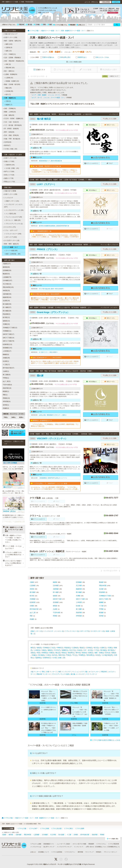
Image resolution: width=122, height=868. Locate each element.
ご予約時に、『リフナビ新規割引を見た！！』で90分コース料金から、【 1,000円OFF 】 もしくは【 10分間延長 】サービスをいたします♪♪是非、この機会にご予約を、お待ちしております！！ (55, 171)
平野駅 (101, 609)
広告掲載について (44, 852)
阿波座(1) (68, 648)
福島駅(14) (6, 321)
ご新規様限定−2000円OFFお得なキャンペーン (53, 478)
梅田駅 (55, 582)
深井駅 (101, 616)
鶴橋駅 (101, 602)
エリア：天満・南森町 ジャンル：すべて (46, 95)
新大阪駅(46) (7, 304)
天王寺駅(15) (7, 284)
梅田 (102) (8, 44)
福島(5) (39, 648)
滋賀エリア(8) (8, 178)
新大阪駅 (33, 592)
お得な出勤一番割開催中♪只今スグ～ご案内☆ (53, 415)
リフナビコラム (101, 844)
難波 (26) (8, 88)
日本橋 (37, 25)
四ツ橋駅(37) (7, 307)
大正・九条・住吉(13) (11, 122)
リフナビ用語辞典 (113, 844)
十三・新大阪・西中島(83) (12, 125)
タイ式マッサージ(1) (98, 631)
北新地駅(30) (7, 294)
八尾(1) (48, 655)
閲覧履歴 (72, 25)
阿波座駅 (102, 592)
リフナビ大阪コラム (60, 25)
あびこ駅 (33, 613)
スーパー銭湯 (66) (11, 251)
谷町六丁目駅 (80, 599)
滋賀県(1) (39, 658)
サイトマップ (89, 852)
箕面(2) (91, 653)
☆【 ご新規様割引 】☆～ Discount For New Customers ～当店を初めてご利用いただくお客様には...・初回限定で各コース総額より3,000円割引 (55, 236)
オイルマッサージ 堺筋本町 (98, 672)
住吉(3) (80, 650)
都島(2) (50, 650)
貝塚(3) (52, 653)
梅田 (50, 25)
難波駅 (101, 582)
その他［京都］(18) (59, 658)
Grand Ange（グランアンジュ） (50, 312)
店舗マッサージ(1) (37, 631)
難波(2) (82, 648)
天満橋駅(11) (7, 331)
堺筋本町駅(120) (8, 287)
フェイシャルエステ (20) (13, 217)
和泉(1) (64, 653)
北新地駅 (56, 589)
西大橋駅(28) (7, 311)
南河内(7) (7, 145)
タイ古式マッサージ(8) (11, 240)
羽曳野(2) (82, 655)
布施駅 (32, 619)
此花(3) (98, 655)
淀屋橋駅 (79, 582)
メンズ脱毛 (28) (10, 214)
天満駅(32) (6, 324)
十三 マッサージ (91, 674)
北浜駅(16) (6, 301)
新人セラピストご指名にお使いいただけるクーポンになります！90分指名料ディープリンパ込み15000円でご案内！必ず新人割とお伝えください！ (55, 362)
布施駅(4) (6, 408)
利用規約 (99, 852)
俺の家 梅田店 (40, 119)
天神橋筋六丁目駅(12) (10, 328)
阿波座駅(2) (7, 314)
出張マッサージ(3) (10, 158)
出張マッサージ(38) (10, 37)
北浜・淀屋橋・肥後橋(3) (12, 58)
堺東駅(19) (6, 398)
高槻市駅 (79, 613)
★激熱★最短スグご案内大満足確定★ (50, 161)
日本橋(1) (89, 648)
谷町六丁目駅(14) (8, 338)
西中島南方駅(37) (8, 368)
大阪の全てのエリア (10, 34)
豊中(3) (78, 653)
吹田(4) (84, 653)
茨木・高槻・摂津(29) (11, 135)
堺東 (44, 25)
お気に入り (81, 25)
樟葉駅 (101, 613)
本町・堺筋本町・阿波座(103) (13, 61)
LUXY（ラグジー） (43, 184)
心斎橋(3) (75, 648)
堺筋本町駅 (103, 586)
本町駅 (32, 589)
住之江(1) (73, 650)
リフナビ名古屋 (56, 828)
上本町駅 (79, 602)
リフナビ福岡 (80, 828)
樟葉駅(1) (6, 391)
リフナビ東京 (68, 828)
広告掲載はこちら (101, 847)
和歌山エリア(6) (9, 182)
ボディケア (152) (11, 237)
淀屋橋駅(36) (7, 270)
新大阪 (29, 25)
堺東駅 (55, 616)
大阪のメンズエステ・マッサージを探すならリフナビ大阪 (62, 864)
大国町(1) (103, 648)
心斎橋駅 (33, 586)
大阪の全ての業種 (9, 191)
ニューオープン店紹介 (63, 844)
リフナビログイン (70, 852)
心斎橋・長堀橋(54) (10, 74)
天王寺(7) (57, 650)
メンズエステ (8, 198)
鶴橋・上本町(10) (9, 112)
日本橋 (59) (9, 91)
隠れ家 (37, 376)
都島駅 (55, 606)
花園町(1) (65, 650)
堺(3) (39, 653)
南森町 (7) (8, 105)
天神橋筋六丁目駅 (105, 596)
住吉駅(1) (6, 361)
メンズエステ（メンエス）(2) (54, 631)
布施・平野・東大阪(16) (12, 139)
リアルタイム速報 (36, 844)
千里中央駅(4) (7, 385)
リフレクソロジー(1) (72, 631)
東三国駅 (79, 609)
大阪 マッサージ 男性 (38, 672)
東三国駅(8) (7, 375)
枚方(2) (55, 655)
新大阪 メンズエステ (78, 674)
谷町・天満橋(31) (9, 108)
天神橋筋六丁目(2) (49, 648)
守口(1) (75, 655)
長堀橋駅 (56, 602)
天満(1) (110, 648)
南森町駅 (79, 589)
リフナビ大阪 (22, 828)
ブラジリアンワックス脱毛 (61, 674)
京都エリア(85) (9, 161)
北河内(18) (7, 142)
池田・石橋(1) (99, 653)
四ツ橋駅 (56, 592)
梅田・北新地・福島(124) (12, 41)
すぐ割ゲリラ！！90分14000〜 (48, 352)
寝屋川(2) (62, 655)
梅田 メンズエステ (65, 672)
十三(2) (97, 650)
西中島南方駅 (34, 609)
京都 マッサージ (52, 672)
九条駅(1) (6, 371)
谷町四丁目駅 (57, 599)
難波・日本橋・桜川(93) (11, 84)
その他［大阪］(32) (10, 149)
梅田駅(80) (6, 267)
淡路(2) (33, 653)
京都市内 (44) (9, 165)
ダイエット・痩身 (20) (12, 220)
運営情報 (80, 852)
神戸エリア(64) (9, 172)
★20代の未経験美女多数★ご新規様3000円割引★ (54, 226)
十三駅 (101, 606)
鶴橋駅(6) (6, 354)
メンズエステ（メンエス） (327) (14, 206)
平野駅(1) (6, 378)
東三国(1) (111, 650)
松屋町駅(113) (7, 344)
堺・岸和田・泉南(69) (11, 129)
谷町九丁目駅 (104, 599)
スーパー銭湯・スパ (10, 247)
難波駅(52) (6, 274)
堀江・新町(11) (9, 71)
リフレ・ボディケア (10, 230)
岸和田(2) (45, 653)
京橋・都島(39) (9, 115)
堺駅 (31, 616)
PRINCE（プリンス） (44, 249)
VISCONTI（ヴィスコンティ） (48, 439)
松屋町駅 (33, 602)
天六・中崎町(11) (9, 54)
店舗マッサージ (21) (12, 201)
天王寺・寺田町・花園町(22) (13, 119)
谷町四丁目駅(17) (8, 334)
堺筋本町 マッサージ (43, 674)
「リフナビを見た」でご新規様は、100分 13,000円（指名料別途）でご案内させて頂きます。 (55, 425)
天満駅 (78, 596)
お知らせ (33, 852)
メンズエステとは (36, 847)
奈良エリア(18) (9, 175)
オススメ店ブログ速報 (79, 844)
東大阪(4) (41, 655)
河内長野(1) (90, 655)
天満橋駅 (33, 599)
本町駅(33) (6, 291)
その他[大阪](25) (107, 655)
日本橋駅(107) (7, 280)
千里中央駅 (57, 613)
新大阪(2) (104, 650)
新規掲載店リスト (49, 844)
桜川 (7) (8, 94)
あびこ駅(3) (7, 381)
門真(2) (69, 655)
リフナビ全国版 (8, 828)
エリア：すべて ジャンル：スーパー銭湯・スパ (48, 98)
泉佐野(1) (71, 653)
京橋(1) (44, 650)
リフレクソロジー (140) (13, 234)
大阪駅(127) (7, 264)
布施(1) (34, 655)
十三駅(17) (6, 365)
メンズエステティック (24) (14, 210)
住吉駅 (78, 606)
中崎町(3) (60, 648)
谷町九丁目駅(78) (8, 341)
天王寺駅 (79, 586)
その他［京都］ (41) (12, 168)
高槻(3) (114, 653)
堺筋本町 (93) (9, 68)
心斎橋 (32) (9, 78)
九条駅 (55, 609)
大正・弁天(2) (88, 650)
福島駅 (55, 596)
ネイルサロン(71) (9, 227)
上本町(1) (37, 650)
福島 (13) (8, 51)
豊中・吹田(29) (9, 132)
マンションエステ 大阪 (80, 672)
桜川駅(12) (6, 317)
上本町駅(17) (7, 351)
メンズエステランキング (64, 847)
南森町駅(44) (7, 297)
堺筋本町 (21, 25)
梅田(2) (33, 648)
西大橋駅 (79, 592)
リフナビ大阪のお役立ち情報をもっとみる (105, 740)
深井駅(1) (6, 405)
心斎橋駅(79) (7, 277)
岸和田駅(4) (7, 401)
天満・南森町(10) (9, 98)
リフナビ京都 (44, 828)
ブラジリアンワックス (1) (13, 224)
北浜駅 (101, 589)
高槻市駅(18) (7, 388)
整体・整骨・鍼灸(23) (11, 244)
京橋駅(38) (6, 358)
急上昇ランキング (49, 847)
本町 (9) (8, 64)
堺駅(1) (5, 395)
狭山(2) (58, 653)
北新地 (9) (8, 47)
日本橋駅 (56, 586)
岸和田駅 (79, 616)
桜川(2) (96, 648)
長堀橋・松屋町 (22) (12, 81)
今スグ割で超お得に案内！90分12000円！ (52, 289)
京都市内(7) (47, 658)
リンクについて (79, 847)
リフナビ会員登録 (57, 852)
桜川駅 (32, 596)
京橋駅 (32, 606)
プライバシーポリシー (110, 852)
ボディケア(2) (85, 631)
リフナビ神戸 (33, 828)
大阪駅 (32, 582)
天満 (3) (8, 101)
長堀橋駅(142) (7, 348)
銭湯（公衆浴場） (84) (12, 254)
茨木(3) (108, 653)
